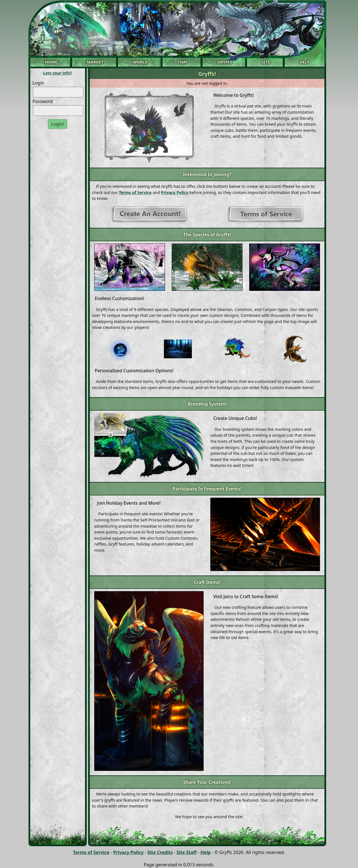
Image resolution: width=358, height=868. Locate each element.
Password (43, 101)
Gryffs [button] (225, 62)
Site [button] (266, 62)
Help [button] (305, 62)
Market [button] (95, 62)
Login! (58, 124)
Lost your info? (57, 73)
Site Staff (187, 852)
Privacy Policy (175, 192)
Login (38, 83)
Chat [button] (183, 62)
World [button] (140, 62)
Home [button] (51, 62)
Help (206, 852)
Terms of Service (135, 192)
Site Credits (160, 852)
